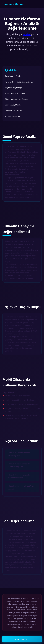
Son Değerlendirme (13, 116)
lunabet (27, 34)
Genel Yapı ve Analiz (13, 76)
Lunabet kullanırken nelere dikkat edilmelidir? (19, 476)
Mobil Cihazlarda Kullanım (15, 93)
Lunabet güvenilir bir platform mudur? (21, 487)
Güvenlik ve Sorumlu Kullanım (17, 99)
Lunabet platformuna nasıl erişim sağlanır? (19, 454)
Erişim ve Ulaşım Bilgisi (14, 88)
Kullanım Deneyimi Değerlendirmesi (19, 82)
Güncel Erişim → (22, 639)
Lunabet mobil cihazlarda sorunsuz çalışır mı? (19, 465)
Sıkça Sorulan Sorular (13, 111)
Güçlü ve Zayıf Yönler (13, 105)
